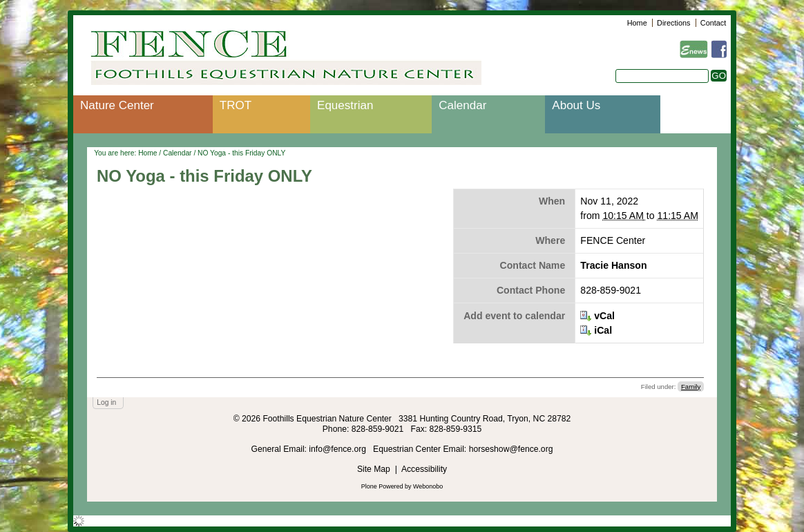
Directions (673, 23)
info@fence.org (338, 449)
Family (691, 387)
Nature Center (117, 105)
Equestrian (345, 105)
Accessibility (424, 469)
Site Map (374, 469)
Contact (713, 23)
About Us (576, 105)
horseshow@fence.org (511, 449)
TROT (236, 105)
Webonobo (428, 486)
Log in (106, 402)
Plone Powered (382, 486)
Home (637, 23)
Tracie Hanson (613, 265)
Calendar (462, 105)
